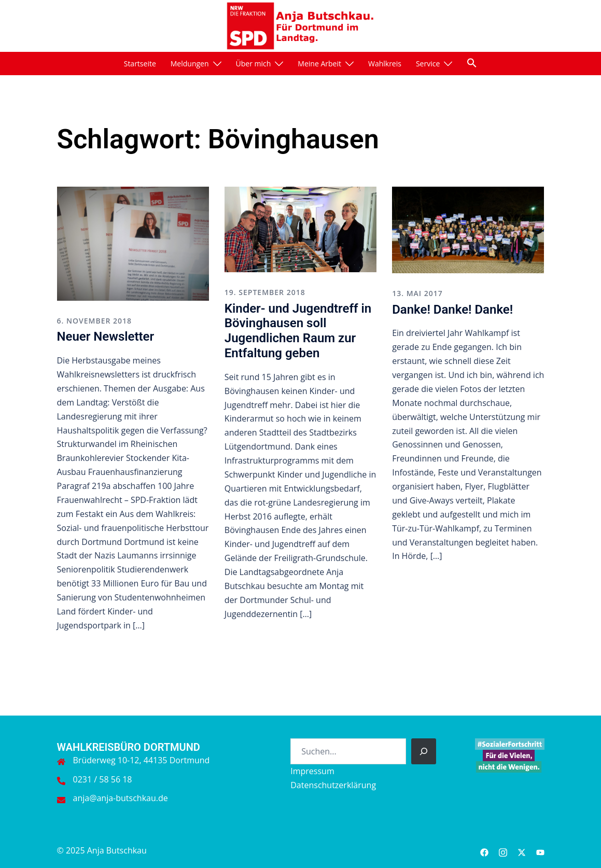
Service (428, 64)
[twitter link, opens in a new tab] (522, 850)
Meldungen (190, 64)
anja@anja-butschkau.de (121, 798)
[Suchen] (424, 751)
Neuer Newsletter (106, 337)
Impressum (312, 771)
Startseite (140, 64)
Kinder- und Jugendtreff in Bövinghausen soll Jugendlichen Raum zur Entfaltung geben (298, 331)
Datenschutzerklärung (333, 785)
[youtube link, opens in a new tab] (540, 850)
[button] (472, 63)
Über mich (254, 64)
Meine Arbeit (319, 64)
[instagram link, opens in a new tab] (503, 850)
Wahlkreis (385, 64)
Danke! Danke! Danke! (452, 310)
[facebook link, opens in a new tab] (484, 850)
